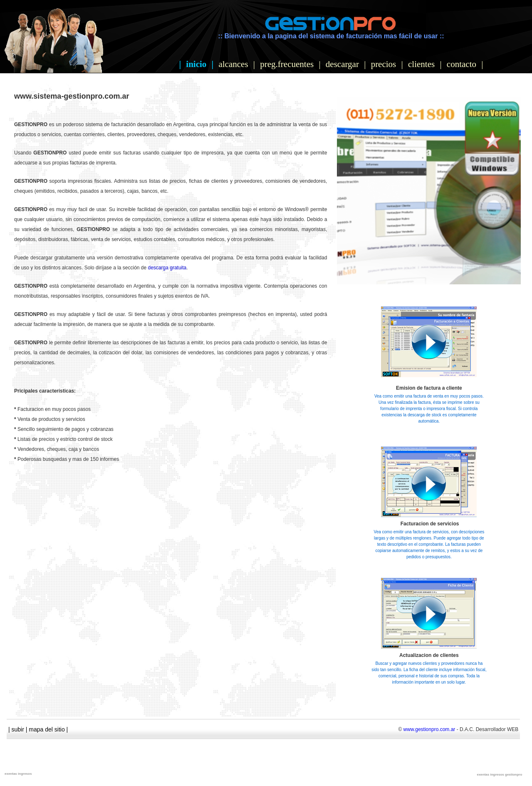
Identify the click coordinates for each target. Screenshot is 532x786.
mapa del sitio (47, 729)
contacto (461, 64)
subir (18, 729)
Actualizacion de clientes (429, 655)
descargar (342, 64)
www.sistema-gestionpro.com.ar (72, 96)
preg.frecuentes (287, 64)
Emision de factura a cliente (429, 388)
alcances (233, 64)
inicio (196, 64)
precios (384, 64)
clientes (421, 64)
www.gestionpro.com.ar (429, 729)
